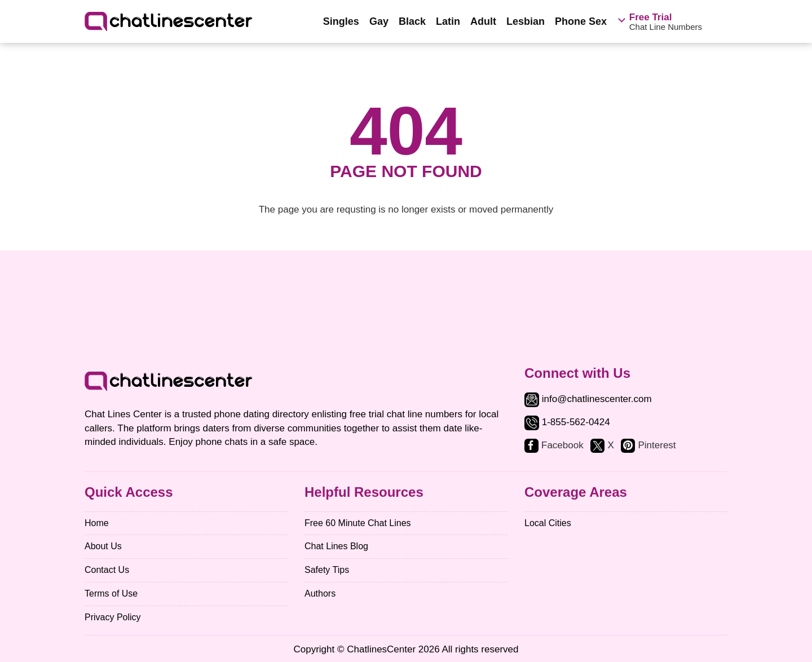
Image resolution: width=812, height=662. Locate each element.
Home (97, 523)
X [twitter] (610, 445)
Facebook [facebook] (562, 445)
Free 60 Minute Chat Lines (358, 523)
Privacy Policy (113, 617)
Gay (379, 21)
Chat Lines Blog (336, 546)
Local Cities (548, 523)
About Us (103, 546)
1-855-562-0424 (576, 422)
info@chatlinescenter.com (588, 399)
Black (412, 21)
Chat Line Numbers (666, 22)
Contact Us (107, 570)
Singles (341, 21)
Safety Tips (327, 570)
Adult (483, 21)
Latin (448, 21)
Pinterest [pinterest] (657, 445)
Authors (320, 593)
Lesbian (526, 21)
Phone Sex (581, 21)
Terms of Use (111, 593)
